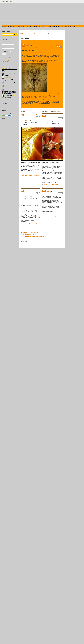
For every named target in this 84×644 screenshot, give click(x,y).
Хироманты (50, 128)
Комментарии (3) (55, 185)
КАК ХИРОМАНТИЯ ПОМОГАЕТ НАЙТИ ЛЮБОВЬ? (34, 237)
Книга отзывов (67, 26)
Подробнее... (26, 106)
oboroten (6, 86)
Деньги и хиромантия (28, 239)
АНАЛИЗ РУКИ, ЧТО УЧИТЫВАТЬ (30, 232)
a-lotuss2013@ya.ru (9, 77)
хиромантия (37, 94)
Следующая (42, 244)
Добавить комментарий (34, 175)
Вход (14, 99)
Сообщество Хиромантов (33, 26)
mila (5, 95)
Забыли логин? (5, 59)
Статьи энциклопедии (21, 26)
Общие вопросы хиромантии (41, 34)
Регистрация (5, 61)
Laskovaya (7, 70)
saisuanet (7, 90)
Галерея (74, 26)
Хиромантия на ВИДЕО (57, 26)
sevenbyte (7, 82)
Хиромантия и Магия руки (8, 26)
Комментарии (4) (34, 106)
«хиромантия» (10, 84)
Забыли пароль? (6, 58)
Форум (49, 26)
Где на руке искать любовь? (29, 235)
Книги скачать (80, 26)
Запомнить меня (6, 51)
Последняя (49, 244)
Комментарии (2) (33, 224)
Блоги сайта (44, 26)
